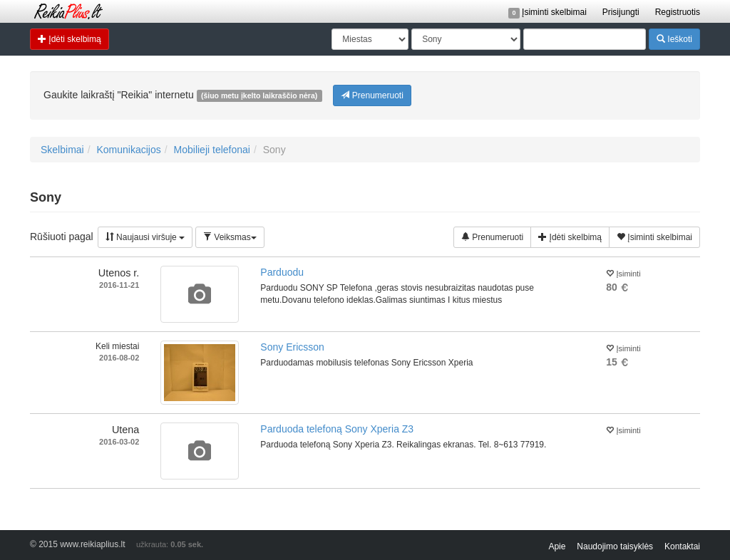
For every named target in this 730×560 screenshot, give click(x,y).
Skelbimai (62, 150)
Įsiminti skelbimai (547, 12)
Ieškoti (674, 39)
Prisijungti (621, 12)
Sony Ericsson (292, 347)
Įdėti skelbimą (70, 39)
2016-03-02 (119, 442)
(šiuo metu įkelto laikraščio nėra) (259, 95)
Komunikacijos (128, 150)
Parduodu (282, 272)
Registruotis (678, 12)
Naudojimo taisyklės (615, 546)
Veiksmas (230, 237)
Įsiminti (623, 272)
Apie (557, 546)
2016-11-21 (119, 285)
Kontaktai (682, 546)
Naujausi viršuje (145, 237)
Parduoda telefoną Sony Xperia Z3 (337, 429)
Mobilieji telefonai (212, 150)
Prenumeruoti (372, 95)
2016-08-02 (119, 358)
